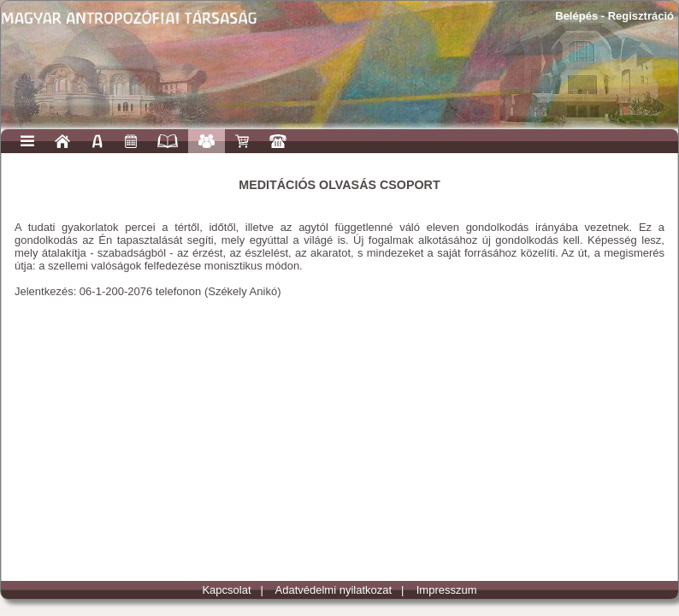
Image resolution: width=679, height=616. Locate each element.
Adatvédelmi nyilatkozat (334, 590)
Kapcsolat (226, 590)
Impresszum (447, 590)
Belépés (576, 16)
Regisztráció (641, 16)
